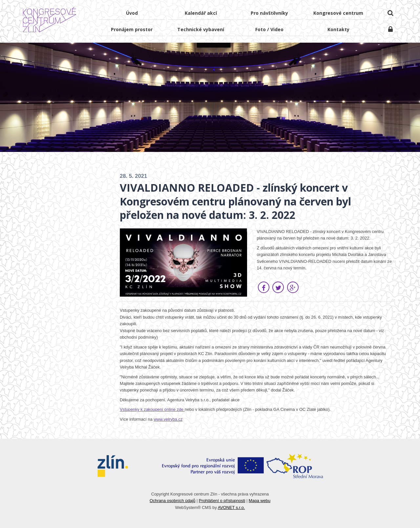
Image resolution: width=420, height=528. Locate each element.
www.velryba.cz (168, 419)
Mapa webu (260, 501)
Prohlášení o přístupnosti (222, 501)
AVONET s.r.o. (231, 507)
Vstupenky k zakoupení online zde (152, 409)
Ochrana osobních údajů (172, 501)
